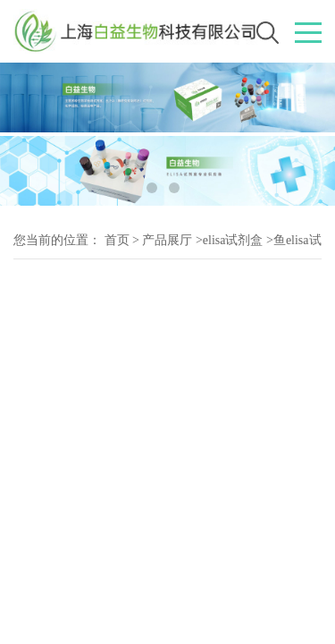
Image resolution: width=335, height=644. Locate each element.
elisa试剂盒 (233, 240)
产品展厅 (167, 240)
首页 (117, 240)
